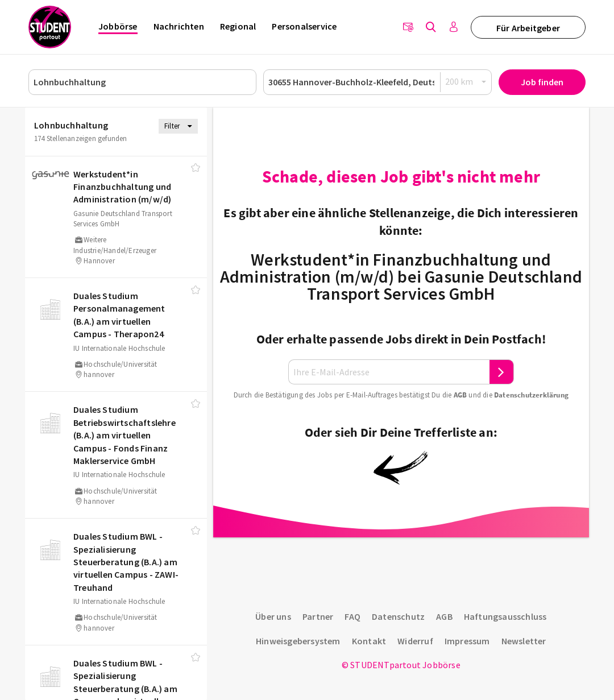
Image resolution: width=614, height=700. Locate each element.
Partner (318, 616)
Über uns (273, 616)
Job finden (542, 82)
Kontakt (369, 641)
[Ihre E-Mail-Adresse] (389, 372)
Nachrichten (179, 26)
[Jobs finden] (431, 27)
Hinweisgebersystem (298, 641)
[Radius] (466, 82)
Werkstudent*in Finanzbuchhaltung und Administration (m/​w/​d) (122, 187)
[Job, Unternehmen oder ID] (142, 82)
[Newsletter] (408, 27)
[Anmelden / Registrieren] (454, 27)
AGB (460, 395)
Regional (238, 26)
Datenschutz (398, 616)
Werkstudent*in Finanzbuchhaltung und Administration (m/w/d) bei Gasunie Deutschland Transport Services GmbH (401, 276)
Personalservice (304, 26)
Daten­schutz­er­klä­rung (531, 395)
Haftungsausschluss (505, 616)
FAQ (352, 616)
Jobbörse (118, 26)
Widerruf (415, 641)
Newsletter (524, 641)
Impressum (467, 641)
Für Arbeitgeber (528, 28)
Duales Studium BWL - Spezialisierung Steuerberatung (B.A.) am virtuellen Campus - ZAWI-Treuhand (126, 562)
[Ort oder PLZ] (377, 82)
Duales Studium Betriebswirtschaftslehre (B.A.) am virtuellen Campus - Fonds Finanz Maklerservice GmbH (125, 435)
